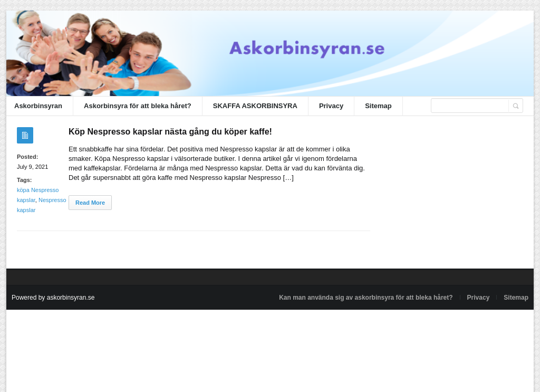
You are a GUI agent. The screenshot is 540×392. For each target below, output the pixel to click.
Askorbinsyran (38, 106)
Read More (90, 203)
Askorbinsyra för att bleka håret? (138, 106)
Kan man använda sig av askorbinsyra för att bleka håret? (366, 298)
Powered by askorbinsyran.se (53, 298)
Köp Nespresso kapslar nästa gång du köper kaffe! (170, 132)
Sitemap (378, 106)
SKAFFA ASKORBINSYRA (255, 106)
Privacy (331, 106)
